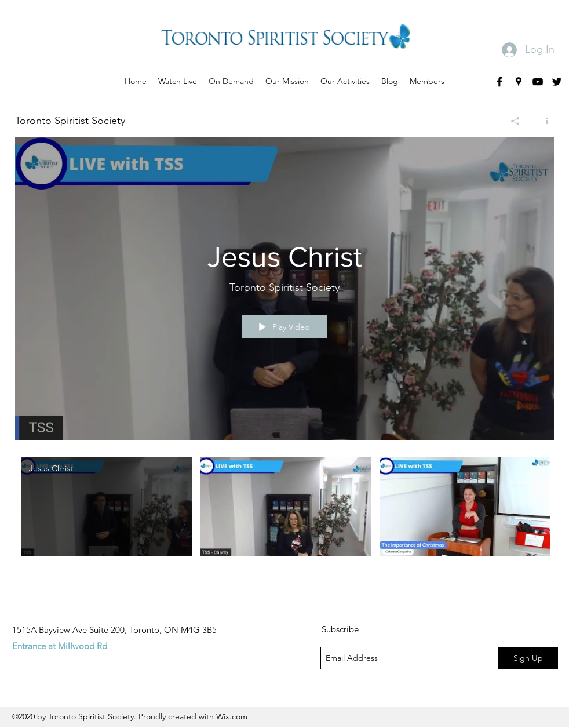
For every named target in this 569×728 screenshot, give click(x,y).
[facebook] (499, 82)
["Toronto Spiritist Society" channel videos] (284, 515)
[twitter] (557, 82)
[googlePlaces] (519, 82)
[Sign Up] (528, 658)
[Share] (515, 121)
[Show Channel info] (543, 121)
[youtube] (538, 82)
